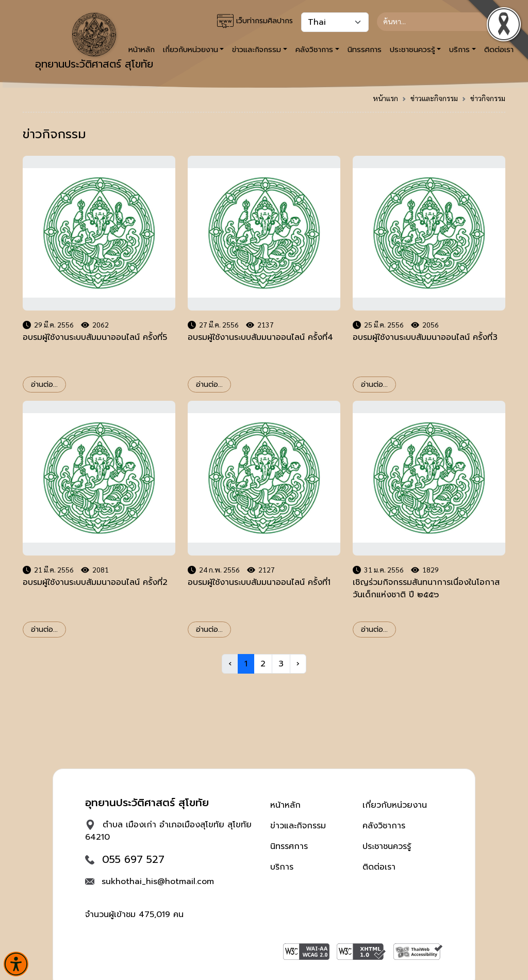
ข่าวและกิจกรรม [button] (257, 50)
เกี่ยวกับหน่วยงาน (395, 805)
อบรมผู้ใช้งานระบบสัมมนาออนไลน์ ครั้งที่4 (260, 337)
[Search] (437, 22)
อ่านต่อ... (44, 385)
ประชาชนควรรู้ (387, 846)
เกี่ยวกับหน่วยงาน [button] (191, 50)
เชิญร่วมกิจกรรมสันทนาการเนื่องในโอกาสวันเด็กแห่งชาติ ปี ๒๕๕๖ (426, 589)
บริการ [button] (459, 50)
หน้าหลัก (285, 805)
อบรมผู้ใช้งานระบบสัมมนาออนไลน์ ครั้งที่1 (259, 582)
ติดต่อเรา (379, 867)
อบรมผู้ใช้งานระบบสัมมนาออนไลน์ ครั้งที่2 (95, 582)
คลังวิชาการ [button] (314, 50)
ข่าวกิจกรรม (488, 98)
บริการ (282, 867)
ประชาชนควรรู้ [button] (412, 50)
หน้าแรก (385, 98)
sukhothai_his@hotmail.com (158, 881)
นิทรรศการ (365, 50)
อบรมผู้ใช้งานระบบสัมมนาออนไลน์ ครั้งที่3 (425, 337)
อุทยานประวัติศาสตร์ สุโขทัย (94, 42)
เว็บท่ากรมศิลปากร (255, 21)
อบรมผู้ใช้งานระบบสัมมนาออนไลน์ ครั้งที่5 (95, 337)
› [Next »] (298, 664)
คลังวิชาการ (384, 826)
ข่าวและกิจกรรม (434, 98)
